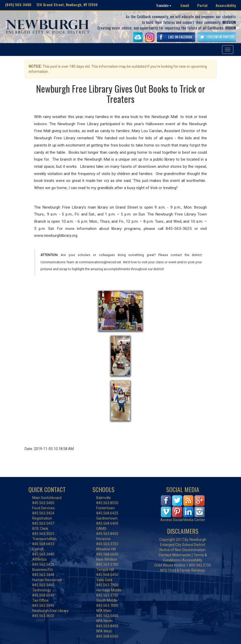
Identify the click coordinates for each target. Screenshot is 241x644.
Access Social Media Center (183, 520)
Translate (164, 5)
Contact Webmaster (175, 555)
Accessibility (226, 5)
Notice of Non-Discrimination (183, 550)
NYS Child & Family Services (183, 570)
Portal (202, 5)
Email (185, 5)
